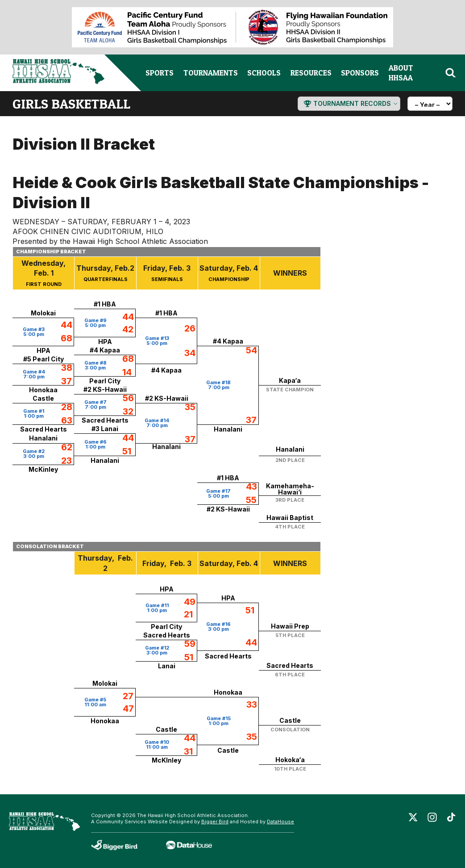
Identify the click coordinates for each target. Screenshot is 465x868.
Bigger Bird (215, 822)
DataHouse (280, 822)
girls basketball (71, 104)
